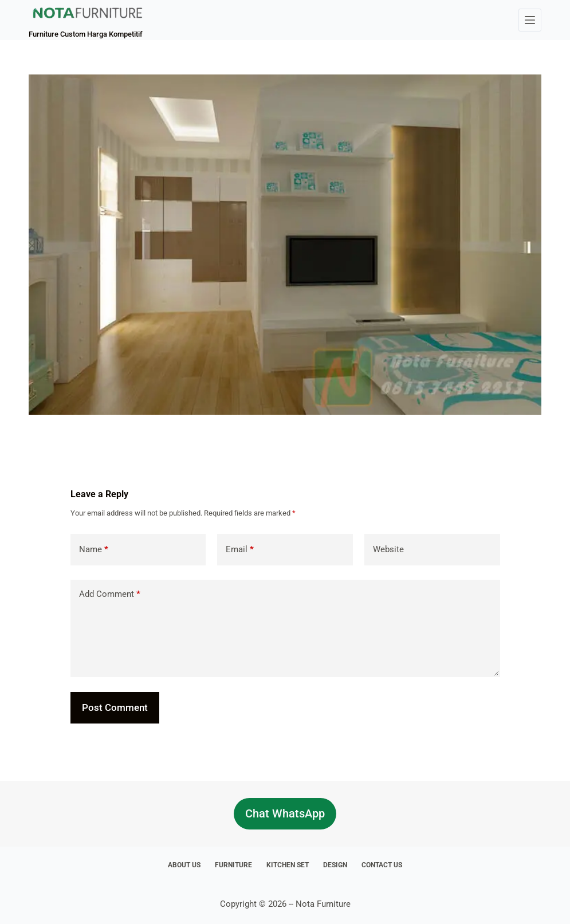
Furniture (233, 865)
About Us (184, 865)
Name (94, 550)
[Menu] (530, 20)
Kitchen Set (288, 865)
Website (388, 549)
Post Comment (115, 707)
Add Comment (110, 594)
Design (335, 865)
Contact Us (382, 865)
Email (240, 550)
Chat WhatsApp (285, 813)
